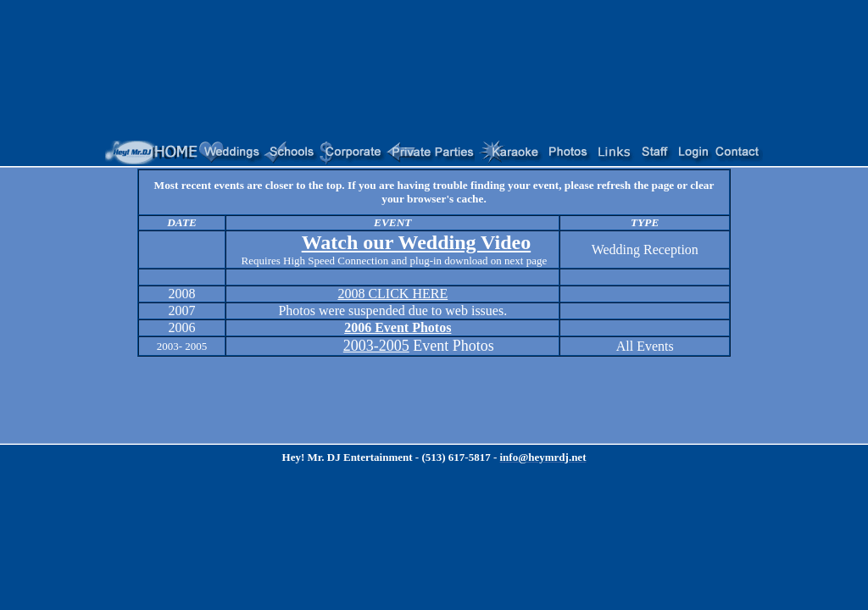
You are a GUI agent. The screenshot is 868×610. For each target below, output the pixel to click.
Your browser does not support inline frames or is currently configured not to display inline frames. (434, 152)
